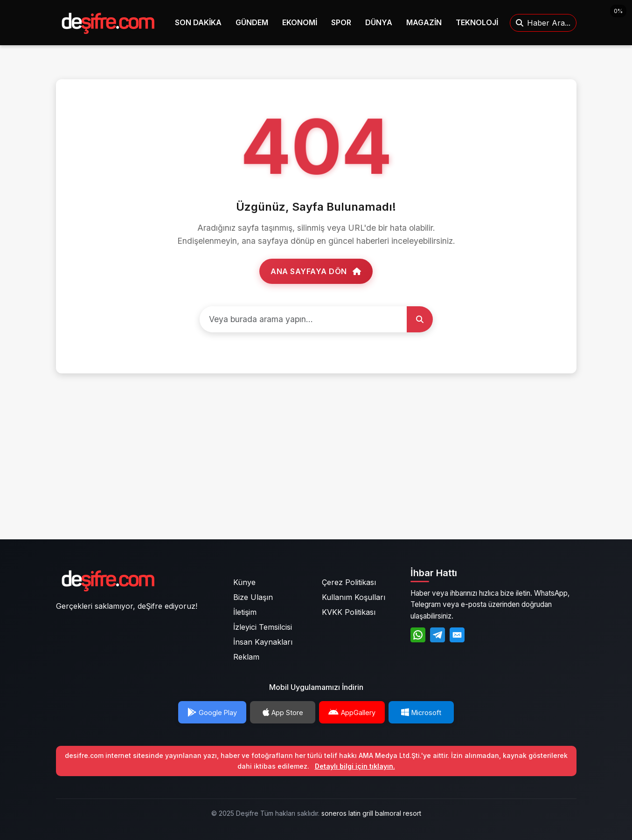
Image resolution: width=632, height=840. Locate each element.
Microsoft (421, 713)
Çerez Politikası (349, 582)
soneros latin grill (347, 813)
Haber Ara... (543, 23)
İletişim (245, 612)
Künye (244, 582)
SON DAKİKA (198, 22)
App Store (283, 713)
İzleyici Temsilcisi (263, 627)
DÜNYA (379, 22)
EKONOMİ (300, 22)
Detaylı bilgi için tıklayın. (355, 766)
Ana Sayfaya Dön (316, 271)
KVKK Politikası (349, 612)
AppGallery (352, 713)
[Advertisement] (316, 466)
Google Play (212, 713)
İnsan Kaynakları (263, 642)
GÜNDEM (252, 22)
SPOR (341, 22)
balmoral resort (398, 813)
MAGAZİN (424, 22)
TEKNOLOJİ (477, 22)
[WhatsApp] (418, 635)
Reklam (246, 657)
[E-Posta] (457, 635)
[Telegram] (438, 635)
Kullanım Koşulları (354, 597)
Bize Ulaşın (253, 597)
